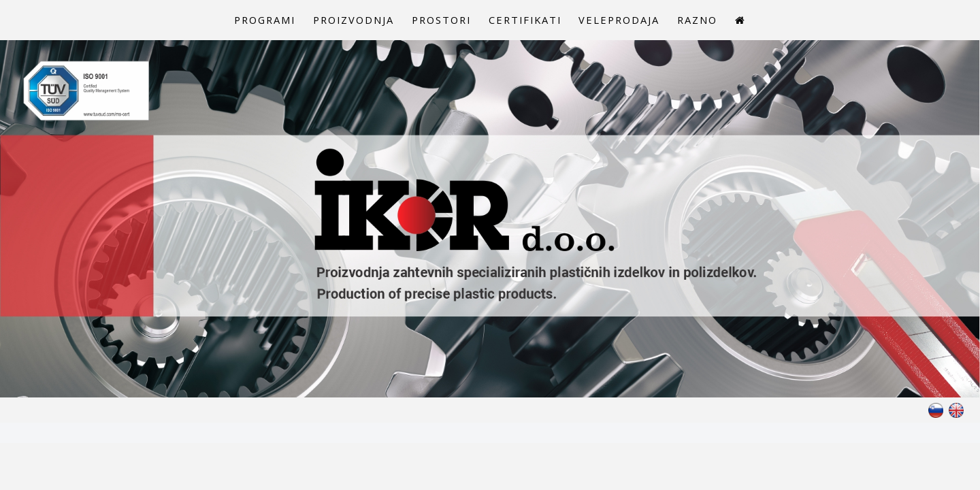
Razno (716, 22)
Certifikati (529, 22)
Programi (245, 22)
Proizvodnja (343, 22)
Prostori (439, 22)
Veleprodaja (632, 22)
